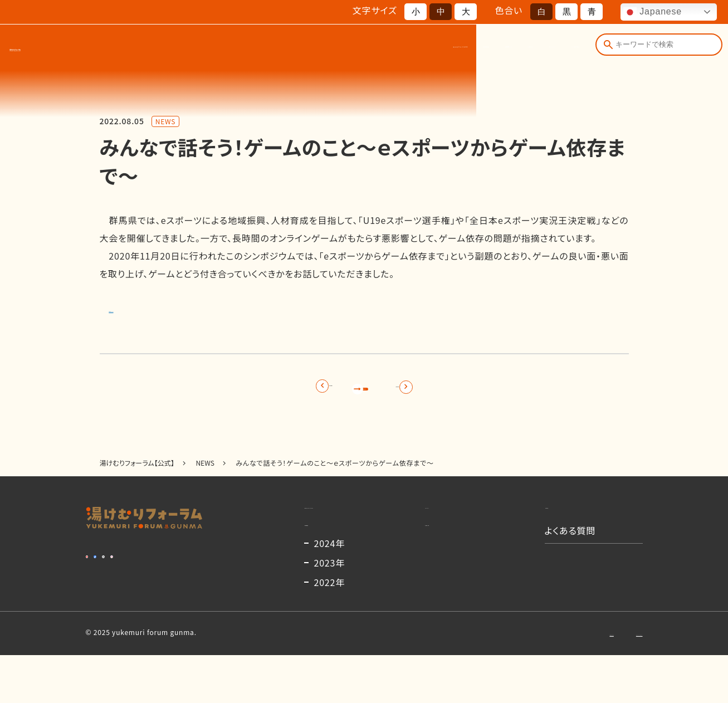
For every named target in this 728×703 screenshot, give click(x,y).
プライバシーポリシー (609, 680)
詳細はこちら (135, 308)
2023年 (330, 611)
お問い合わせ (533, 680)
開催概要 (331, 49)
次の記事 (466, 392)
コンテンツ (492, 49)
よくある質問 (553, 49)
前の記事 (262, 392)
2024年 (330, 591)
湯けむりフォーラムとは (253, 49)
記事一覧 (364, 392)
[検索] (605, 49)
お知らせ (439, 49)
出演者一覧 (385, 49)
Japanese (653, 12)
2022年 (330, 630)
